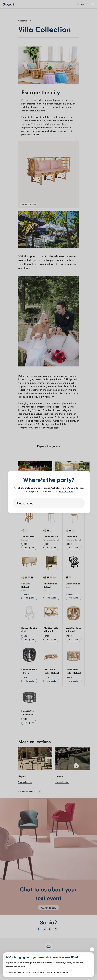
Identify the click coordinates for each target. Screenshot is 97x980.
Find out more (66, 491)
